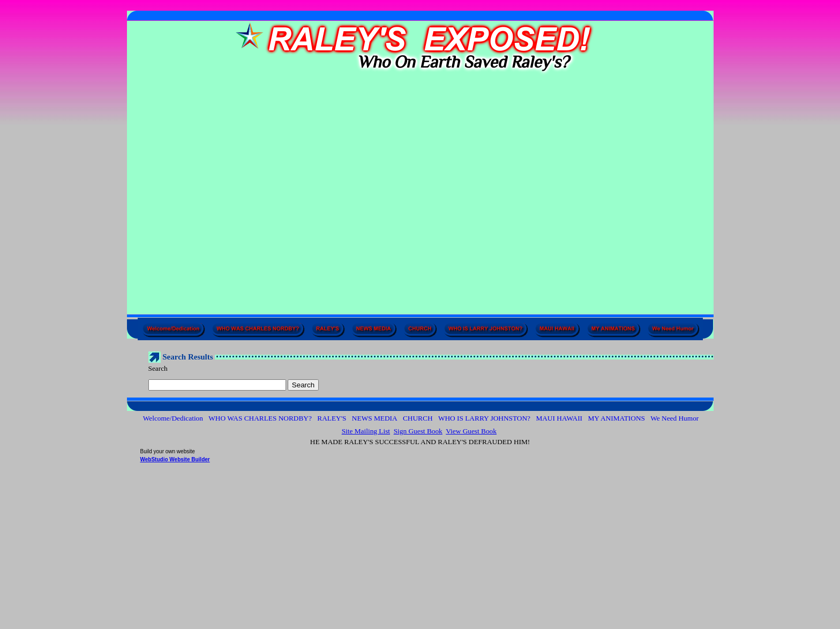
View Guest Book (471, 431)
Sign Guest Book (418, 431)
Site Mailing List (366, 431)
